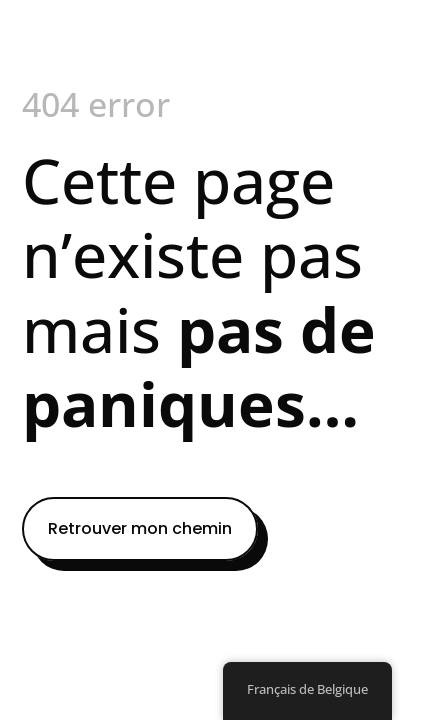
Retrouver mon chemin (140, 528)
